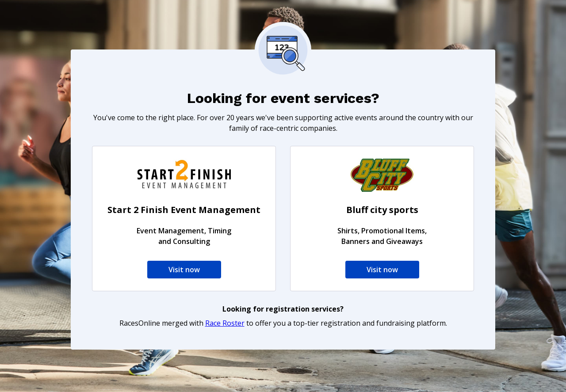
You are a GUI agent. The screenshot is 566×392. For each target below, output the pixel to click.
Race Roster (225, 323)
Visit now (184, 270)
